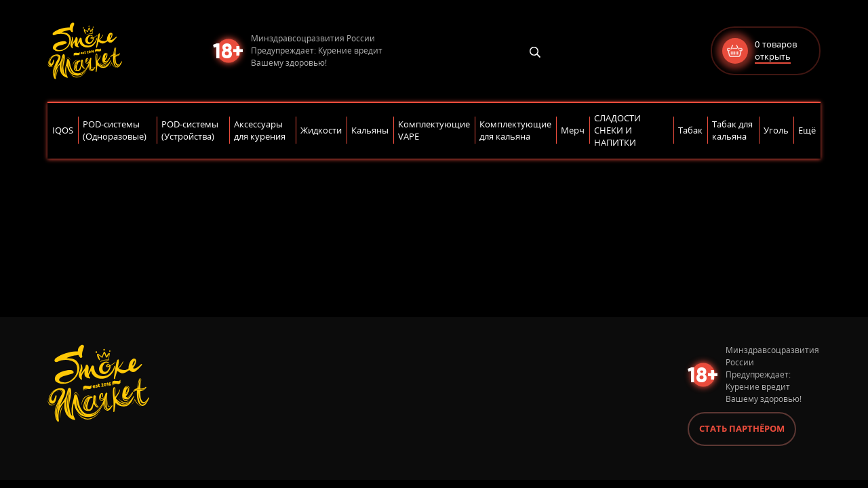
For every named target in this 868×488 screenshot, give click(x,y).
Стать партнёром (742, 428)
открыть (773, 56)
